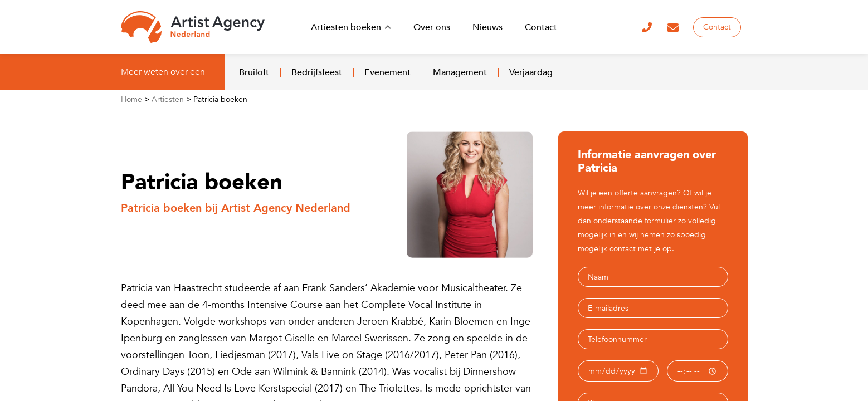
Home (131, 99)
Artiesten (168, 99)
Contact (717, 27)
